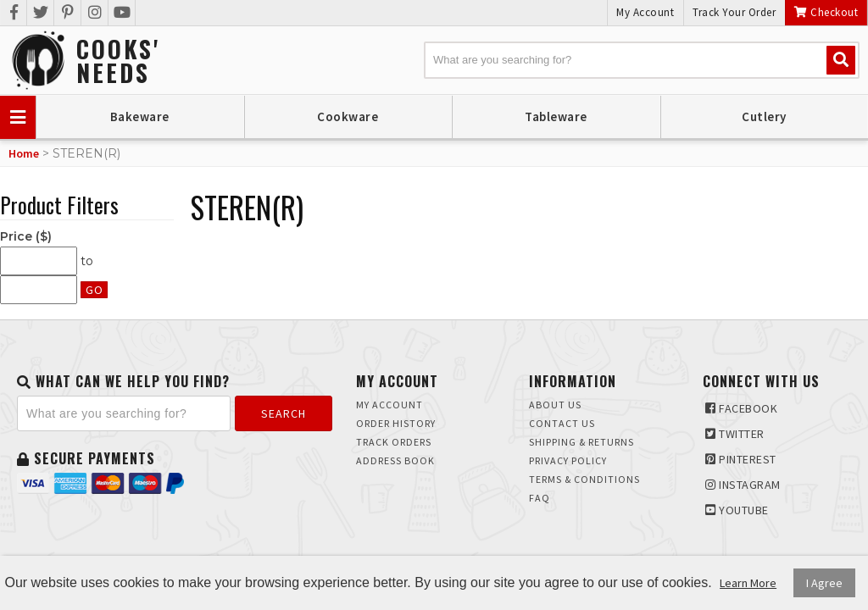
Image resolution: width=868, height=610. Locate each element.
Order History (396, 423)
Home (24, 153)
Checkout (826, 12)
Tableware (556, 116)
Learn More (748, 583)
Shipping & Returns (581, 442)
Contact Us (562, 423)
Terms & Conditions (584, 479)
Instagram (743, 485)
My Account (645, 12)
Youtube (737, 510)
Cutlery (764, 116)
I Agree (824, 583)
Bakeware (140, 116)
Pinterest (741, 459)
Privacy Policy (568, 460)
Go (94, 290)
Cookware (348, 116)
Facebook (741, 408)
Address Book (395, 460)
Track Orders (394, 442)
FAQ (540, 498)
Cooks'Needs (118, 61)
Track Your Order (734, 12)
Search (284, 413)
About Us (555, 405)
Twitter (735, 434)
